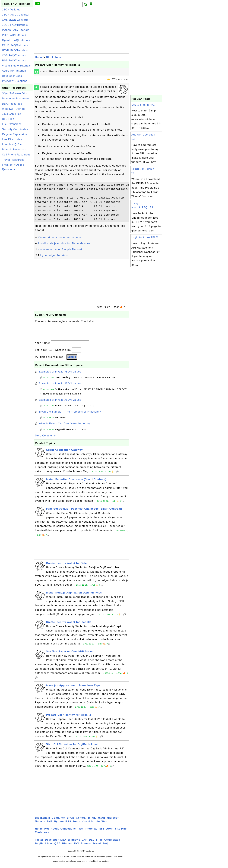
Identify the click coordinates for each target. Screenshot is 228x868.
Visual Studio (91, 825)
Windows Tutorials (14, 109)
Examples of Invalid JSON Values (60, 375)
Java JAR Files (12, 114)
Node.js (40, 825)
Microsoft (113, 821)
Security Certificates (15, 129)
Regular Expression (15, 134)
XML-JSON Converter (16, 20)
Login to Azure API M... (146, 237)
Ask (47, 836)
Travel (97, 847)
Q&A (58, 847)
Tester (39, 843)
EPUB (70, 821)
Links (49, 847)
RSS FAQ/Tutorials (14, 61)
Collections (68, 832)
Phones (86, 847)
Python (59, 825)
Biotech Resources (14, 150)
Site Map (121, 832)
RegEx (39, 847)
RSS (68, 825)
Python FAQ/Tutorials (16, 30)
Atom (110, 832)
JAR (85, 843)
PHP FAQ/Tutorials (14, 35)
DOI (77, 847)
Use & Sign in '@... (144, 105)
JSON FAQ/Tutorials (15, 25)
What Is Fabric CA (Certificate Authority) (64, 427)
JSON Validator (12, 10)
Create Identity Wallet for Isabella (59, 238)
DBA (63, 843)
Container (58, 821)
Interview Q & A (12, 144)
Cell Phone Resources (16, 155)
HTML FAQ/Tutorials (15, 50)
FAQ (80, 832)
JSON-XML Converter (16, 15)
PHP (50, 825)
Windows (74, 843)
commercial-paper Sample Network (60, 249)
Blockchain (54, 57)
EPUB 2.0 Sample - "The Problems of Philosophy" (70, 415)
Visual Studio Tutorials (16, 66)
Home (39, 57)
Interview (91, 832)
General (81, 821)
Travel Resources (13, 160)
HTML (92, 821)
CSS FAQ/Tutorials (14, 55)
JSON (101, 821)
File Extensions (12, 124)
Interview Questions (15, 81)
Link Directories (12, 139)
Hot (47, 832)
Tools (76, 825)
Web (104, 825)
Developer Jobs (12, 76)
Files (99, 843)
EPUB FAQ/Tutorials (15, 45)
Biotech (67, 847)
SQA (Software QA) (14, 93)
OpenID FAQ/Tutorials (16, 40)
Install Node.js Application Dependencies (64, 243)
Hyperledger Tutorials (54, 255)
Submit (72, 360)
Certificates (112, 843)
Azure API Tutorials (14, 71)
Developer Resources (16, 99)
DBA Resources (12, 104)
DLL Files (8, 119)
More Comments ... (47, 439)
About (55, 832)
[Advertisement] (17, 220)
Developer (52, 843)
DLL (92, 843)
